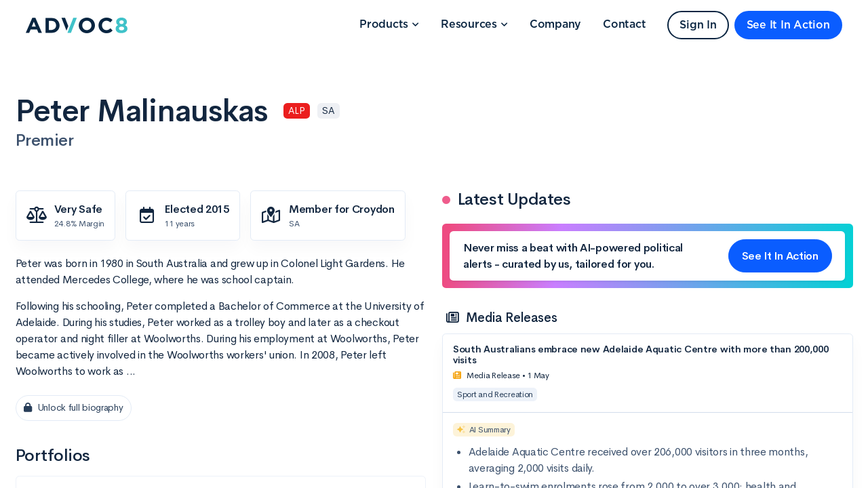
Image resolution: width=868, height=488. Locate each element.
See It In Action (788, 25)
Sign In (698, 25)
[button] (389, 25)
